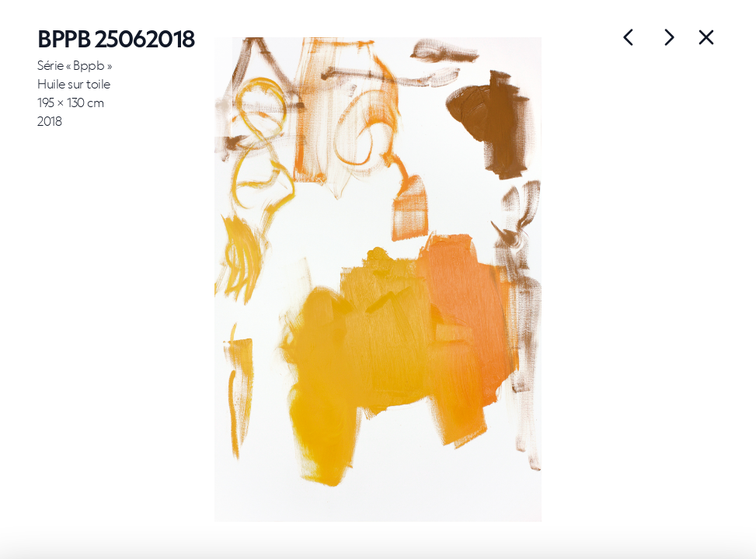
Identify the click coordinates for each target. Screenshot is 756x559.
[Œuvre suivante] (629, 37)
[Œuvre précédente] (669, 37)
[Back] (706, 37)
